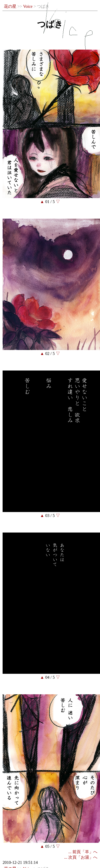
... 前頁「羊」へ (83, 852)
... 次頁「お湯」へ (81, 857)
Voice (28, 6)
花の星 (10, 6)
